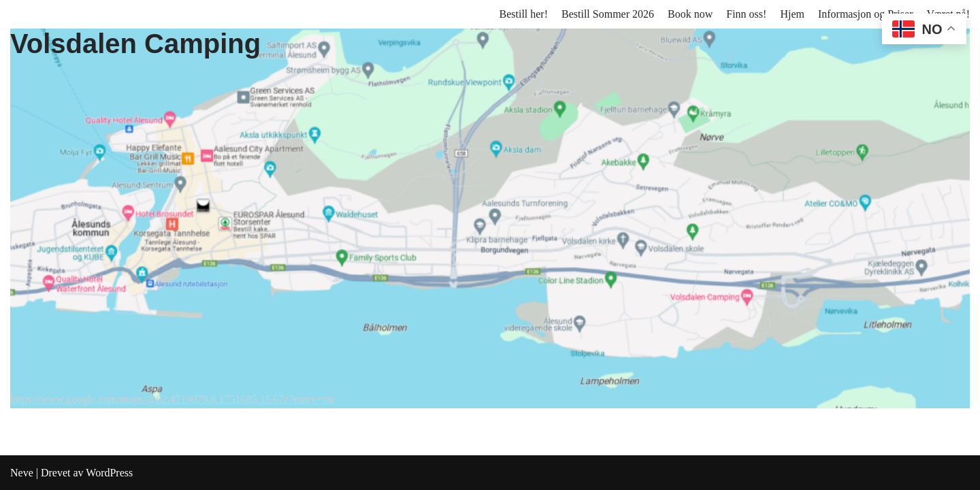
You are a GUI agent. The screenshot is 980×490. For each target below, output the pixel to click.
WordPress (109, 473)
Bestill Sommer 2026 (608, 14)
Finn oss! (746, 14)
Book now (690, 14)
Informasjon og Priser (866, 14)
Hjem (792, 14)
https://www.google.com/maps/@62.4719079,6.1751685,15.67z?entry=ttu (172, 399)
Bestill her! (523, 14)
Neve (22, 473)
